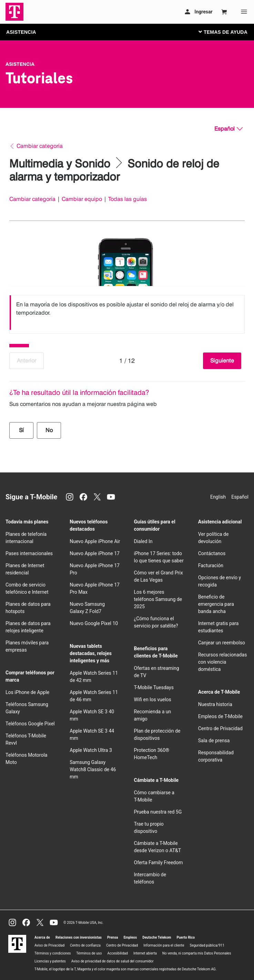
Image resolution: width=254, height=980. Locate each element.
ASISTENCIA (21, 32)
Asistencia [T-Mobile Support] (20, 64)
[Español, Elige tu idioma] (228, 129)
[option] (127, 313)
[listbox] (127, 313)
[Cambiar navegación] (228, 32)
